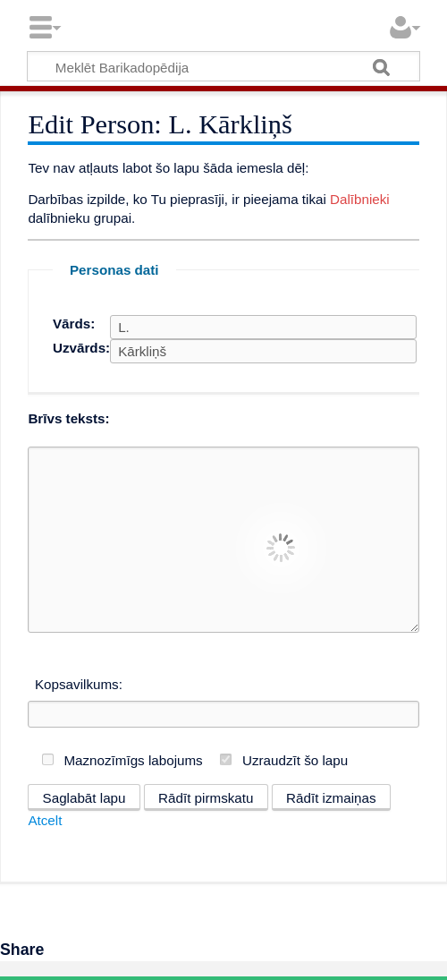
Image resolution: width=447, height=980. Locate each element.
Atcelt (45, 820)
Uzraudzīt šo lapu (295, 760)
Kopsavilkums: (79, 684)
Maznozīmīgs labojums (133, 760)
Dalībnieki (360, 199)
